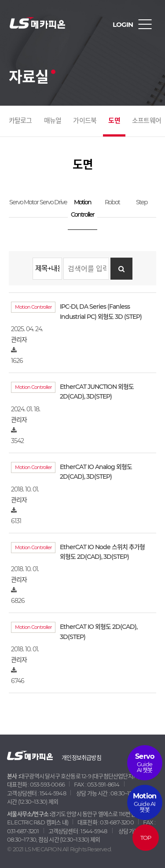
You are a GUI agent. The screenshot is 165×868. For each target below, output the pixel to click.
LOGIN (123, 24)
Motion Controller (82, 208)
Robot (112, 202)
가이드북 (85, 120)
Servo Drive (53, 202)
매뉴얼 (53, 120)
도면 (114, 120)
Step (142, 202)
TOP (146, 838)
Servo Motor (24, 202)
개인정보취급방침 (81, 757)
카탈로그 (20, 120)
